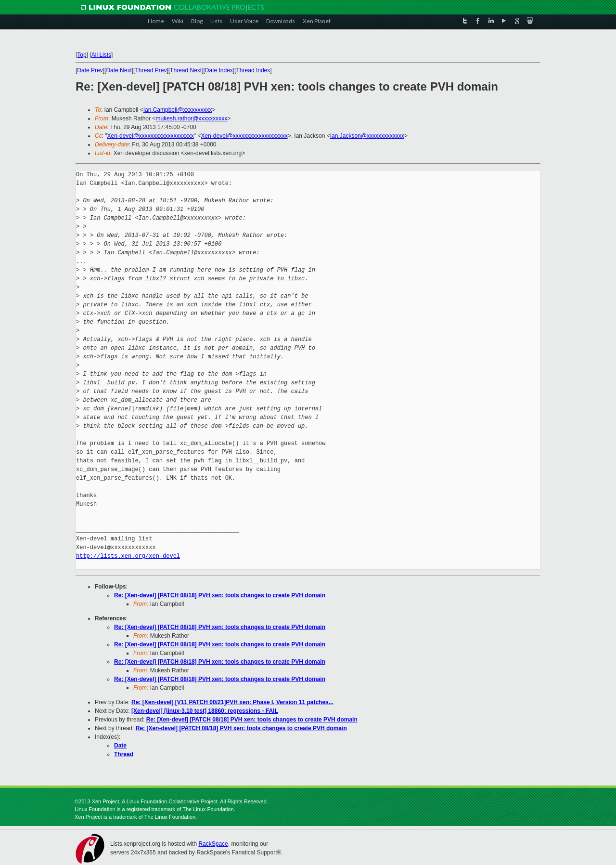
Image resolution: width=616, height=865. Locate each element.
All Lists (101, 55)
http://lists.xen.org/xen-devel (128, 556)
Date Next (119, 70)
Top (82, 55)
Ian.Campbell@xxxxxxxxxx (178, 110)
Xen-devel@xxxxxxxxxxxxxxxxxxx (151, 136)
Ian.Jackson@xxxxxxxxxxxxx (367, 136)
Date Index (219, 70)
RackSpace (213, 844)
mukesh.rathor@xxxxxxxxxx (191, 118)
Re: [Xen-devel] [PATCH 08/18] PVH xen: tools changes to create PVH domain (220, 595)
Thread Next (186, 70)
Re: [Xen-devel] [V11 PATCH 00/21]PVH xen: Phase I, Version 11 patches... (232, 702)
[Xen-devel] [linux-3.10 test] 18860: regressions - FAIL (205, 711)
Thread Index (253, 70)
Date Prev (90, 70)
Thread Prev (151, 70)
